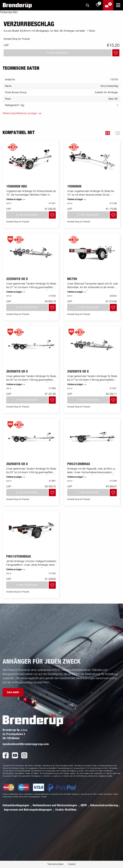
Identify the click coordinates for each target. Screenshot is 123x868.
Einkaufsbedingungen (16, 805)
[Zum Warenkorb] (108, 5)
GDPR (84, 805)
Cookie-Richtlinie (66, 810)
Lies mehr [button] (13, 692)
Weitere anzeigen (14, 200)
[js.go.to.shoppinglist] (98, 5)
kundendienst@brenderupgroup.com (26, 744)
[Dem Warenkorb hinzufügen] (116, 53)
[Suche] (87, 5)
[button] (108, 133)
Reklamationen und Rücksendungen (55, 805)
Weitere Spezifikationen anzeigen (20, 113)
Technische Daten (55, 864)
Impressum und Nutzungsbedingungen (28, 810)
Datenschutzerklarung (104, 805)
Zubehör (72, 864)
